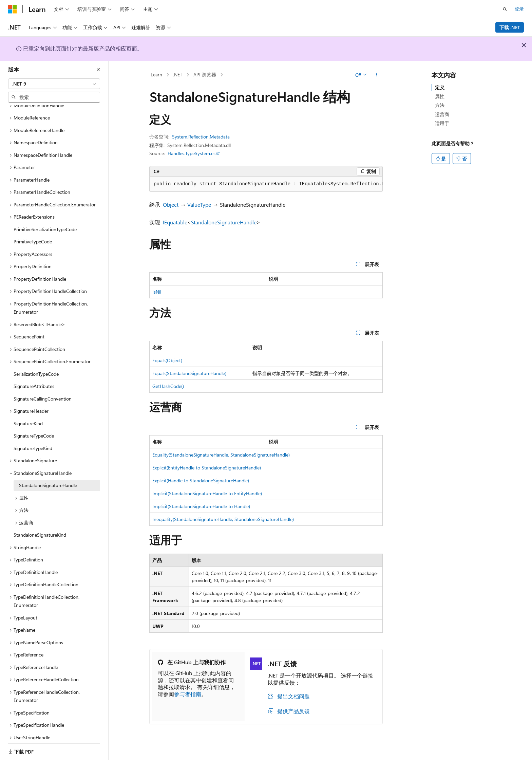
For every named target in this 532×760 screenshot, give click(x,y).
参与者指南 (188, 694)
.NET (178, 75)
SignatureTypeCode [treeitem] (34, 427)
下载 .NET (510, 27)
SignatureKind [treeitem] (28, 415)
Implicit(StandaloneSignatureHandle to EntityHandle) (207, 493)
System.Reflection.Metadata (201, 137)
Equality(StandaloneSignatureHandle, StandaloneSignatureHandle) (221, 455)
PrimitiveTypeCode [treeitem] (33, 233)
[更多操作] (377, 75)
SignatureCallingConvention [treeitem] (43, 390)
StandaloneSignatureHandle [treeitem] (48, 477)
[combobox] (54, 84)
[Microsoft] (13, 9)
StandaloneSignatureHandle (224, 222)
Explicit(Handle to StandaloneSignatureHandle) (201, 480)
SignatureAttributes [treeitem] (34, 378)
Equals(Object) (167, 360)
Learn (156, 75)
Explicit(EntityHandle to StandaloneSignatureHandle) (207, 468)
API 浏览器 (205, 75)
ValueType (199, 205)
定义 (440, 87)
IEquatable (175, 222)
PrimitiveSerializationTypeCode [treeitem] (45, 221)
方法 (440, 105)
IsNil (157, 292)
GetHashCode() (168, 386)
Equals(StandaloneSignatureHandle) (189, 373)
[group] (266, 184)
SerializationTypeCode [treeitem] (36, 365)
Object (171, 205)
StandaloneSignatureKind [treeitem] (40, 526)
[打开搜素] (505, 9)
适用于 (442, 123)
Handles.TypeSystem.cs (192, 153)
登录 (519, 9)
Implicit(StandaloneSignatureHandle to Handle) (201, 506)
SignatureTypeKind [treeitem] (33, 440)
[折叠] (98, 70)
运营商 (442, 114)
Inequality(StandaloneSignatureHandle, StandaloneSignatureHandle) (223, 519)
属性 (440, 96)
